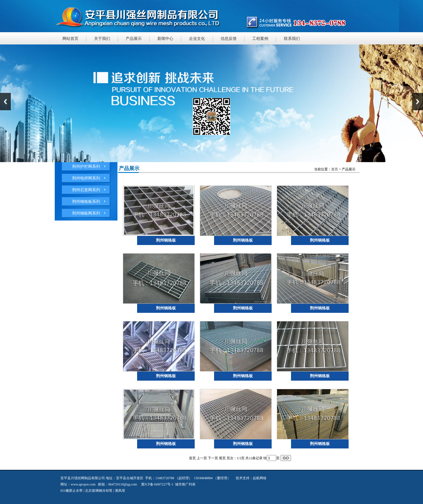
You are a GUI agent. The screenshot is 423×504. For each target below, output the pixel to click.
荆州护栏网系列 (86, 167)
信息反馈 (229, 39)
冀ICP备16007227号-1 (157, 484)
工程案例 (260, 39)
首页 (335, 169)
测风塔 (120, 491)
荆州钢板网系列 (86, 213)
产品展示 (134, 39)
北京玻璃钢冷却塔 (99, 491)
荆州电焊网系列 (86, 178)
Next (418, 102)
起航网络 (260, 478)
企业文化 (197, 39)
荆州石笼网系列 (86, 190)
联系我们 (292, 39)
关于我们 (102, 39)
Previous (5, 102)
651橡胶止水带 (72, 491)
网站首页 (70, 39)
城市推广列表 (185, 484)
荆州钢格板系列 (86, 202)
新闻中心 (165, 39)
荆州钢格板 (166, 240)
